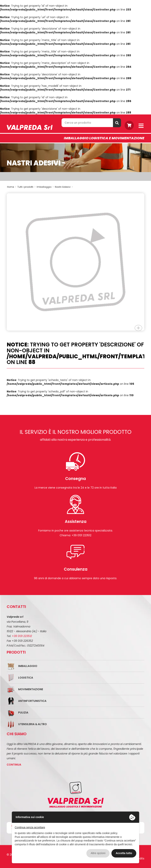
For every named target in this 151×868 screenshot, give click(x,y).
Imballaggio (28, 666)
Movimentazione (31, 689)
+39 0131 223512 (22, 636)
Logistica (26, 678)
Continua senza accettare (30, 827)
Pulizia (23, 713)
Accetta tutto (124, 853)
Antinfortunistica (32, 701)
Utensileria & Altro (32, 724)
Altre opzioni (98, 853)
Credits (140, 858)
